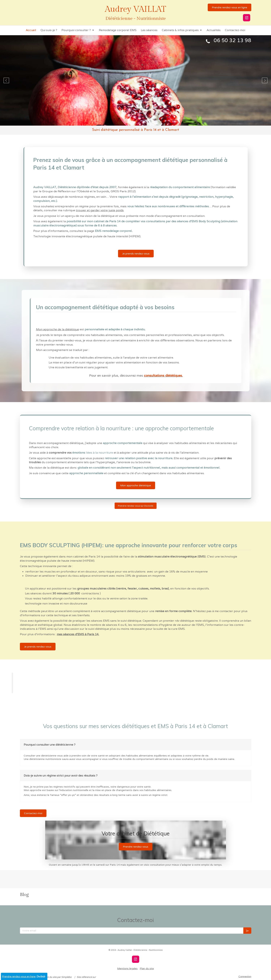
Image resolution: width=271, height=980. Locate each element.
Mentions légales (127, 968)
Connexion (245, 976)
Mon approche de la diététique (57, 329)
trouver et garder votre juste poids (100, 210)
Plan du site (147, 968)
